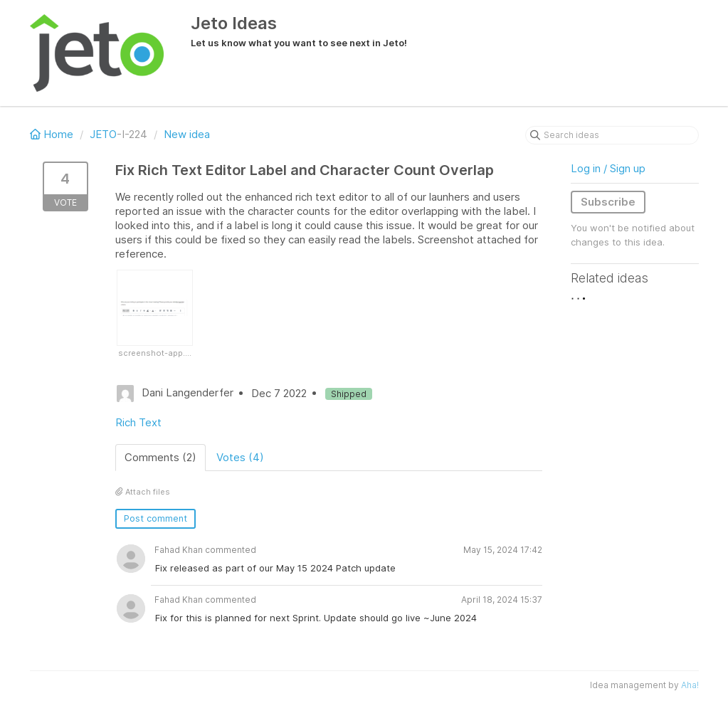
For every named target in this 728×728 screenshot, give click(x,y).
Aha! (690, 685)
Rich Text (138, 422)
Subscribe (608, 202)
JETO (103, 134)
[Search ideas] (612, 135)
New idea (187, 134)
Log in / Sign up (608, 168)
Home (53, 134)
